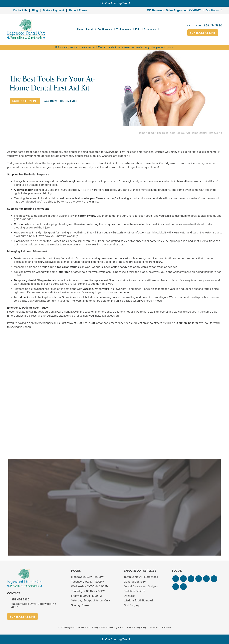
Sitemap (154, 628)
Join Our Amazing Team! (114, 3)
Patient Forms (78, 10)
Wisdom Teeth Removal (138, 601)
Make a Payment (54, 10)
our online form (188, 323)
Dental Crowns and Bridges (141, 586)
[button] (176, 579)
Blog (35, 10)
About (89, 29)
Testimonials (123, 29)
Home (81, 29)
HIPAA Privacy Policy (137, 628)
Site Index (166, 628)
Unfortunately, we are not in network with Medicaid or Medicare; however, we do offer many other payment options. (114, 47)
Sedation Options (135, 591)
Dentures (129, 596)
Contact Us (20, 10)
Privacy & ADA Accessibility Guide (107, 628)
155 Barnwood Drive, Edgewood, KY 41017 (174, 10)
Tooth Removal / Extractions (141, 577)
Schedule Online (203, 33)
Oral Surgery (132, 605)
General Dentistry (135, 582)
